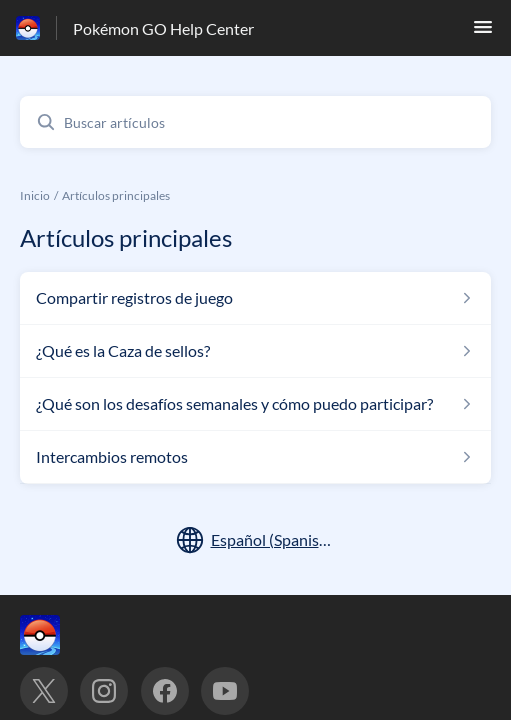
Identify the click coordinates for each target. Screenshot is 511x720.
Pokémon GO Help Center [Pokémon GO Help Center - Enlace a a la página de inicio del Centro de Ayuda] (163, 28)
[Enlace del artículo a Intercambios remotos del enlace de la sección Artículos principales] (255, 457)
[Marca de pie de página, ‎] (60, 635)
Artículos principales (116, 195)
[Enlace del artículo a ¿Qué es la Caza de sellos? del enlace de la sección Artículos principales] (255, 351)
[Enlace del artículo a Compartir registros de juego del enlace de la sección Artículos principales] (255, 298)
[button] (483, 32)
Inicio (35, 195)
